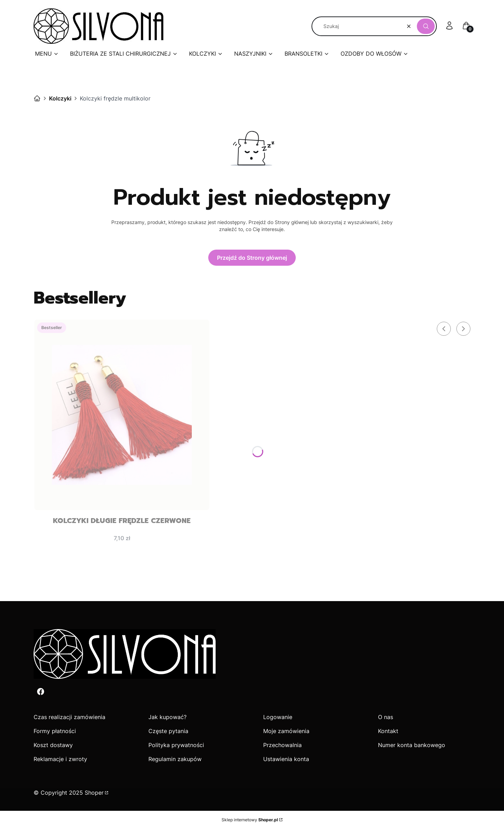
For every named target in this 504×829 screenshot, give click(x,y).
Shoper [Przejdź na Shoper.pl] (94, 793)
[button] (426, 26)
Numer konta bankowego (412, 745)
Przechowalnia (282, 745)
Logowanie (278, 717)
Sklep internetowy (250, 820)
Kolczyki (60, 98)
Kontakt (388, 731)
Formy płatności (55, 731)
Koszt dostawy (53, 745)
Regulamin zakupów (175, 759)
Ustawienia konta (286, 759)
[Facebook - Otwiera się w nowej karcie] (41, 692)
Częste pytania (168, 731)
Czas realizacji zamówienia (69, 717)
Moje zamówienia (286, 731)
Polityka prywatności (176, 745)
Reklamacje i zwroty (60, 759)
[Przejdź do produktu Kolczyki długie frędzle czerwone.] (122, 415)
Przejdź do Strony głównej (252, 258)
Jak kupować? (167, 717)
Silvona (37, 98)
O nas (386, 717)
